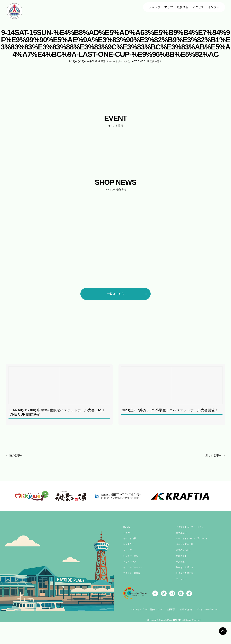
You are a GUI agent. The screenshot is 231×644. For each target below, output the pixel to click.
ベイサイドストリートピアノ (191, 545)
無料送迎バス (183, 551)
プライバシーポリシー (209, 628)
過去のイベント (184, 568)
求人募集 (181, 580)
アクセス (198, 7)
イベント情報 (130, 557)
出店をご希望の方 (185, 592)
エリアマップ (130, 580)
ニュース (128, 551)
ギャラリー (182, 597)
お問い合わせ (187, 628)
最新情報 (183, 7)
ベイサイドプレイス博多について (145, 628)
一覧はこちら (116, 294)
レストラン (129, 563)
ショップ (155, 7)
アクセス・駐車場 (133, 592)
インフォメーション (134, 586)
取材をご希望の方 (185, 586)
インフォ (214, 7)
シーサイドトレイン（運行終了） (193, 557)
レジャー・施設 (131, 574)
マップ (169, 7)
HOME (127, 545)
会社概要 (171, 628)
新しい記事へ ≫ (215, 455)
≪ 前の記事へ (15, 455)
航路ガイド (182, 574)
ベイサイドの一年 (185, 563)
